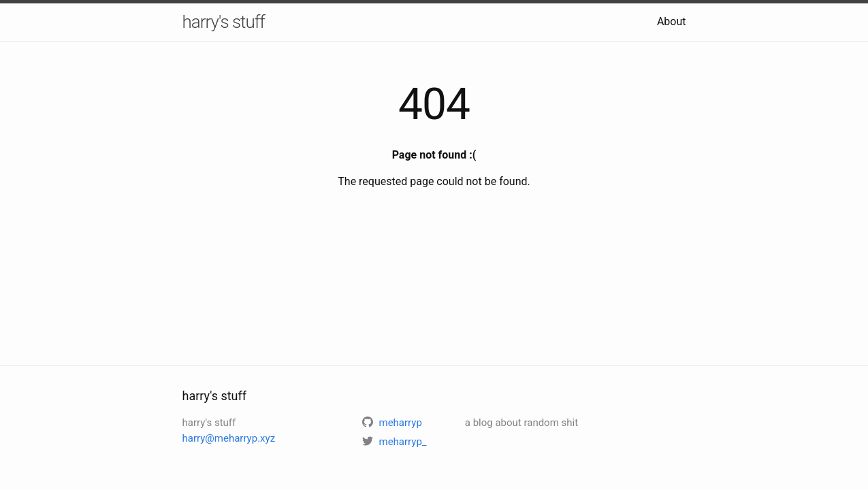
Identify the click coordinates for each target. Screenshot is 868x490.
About (672, 21)
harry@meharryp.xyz (229, 438)
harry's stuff (224, 22)
